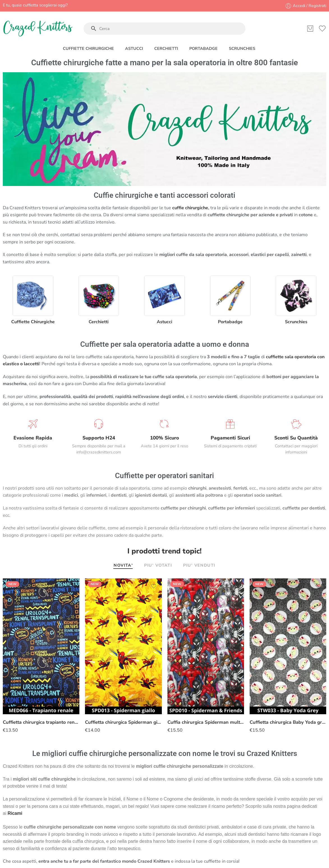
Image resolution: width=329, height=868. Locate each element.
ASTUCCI (134, 48)
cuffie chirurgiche (190, 208)
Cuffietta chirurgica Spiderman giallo (123, 722)
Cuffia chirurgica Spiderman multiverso (206, 722)
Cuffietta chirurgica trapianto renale (41, 722)
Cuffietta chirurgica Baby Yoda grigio (288, 722)
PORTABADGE (203, 48)
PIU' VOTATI (158, 566)
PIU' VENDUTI (199, 566)
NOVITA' (123, 566)
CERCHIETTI (166, 48)
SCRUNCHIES (242, 48)
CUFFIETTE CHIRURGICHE (88, 48)
